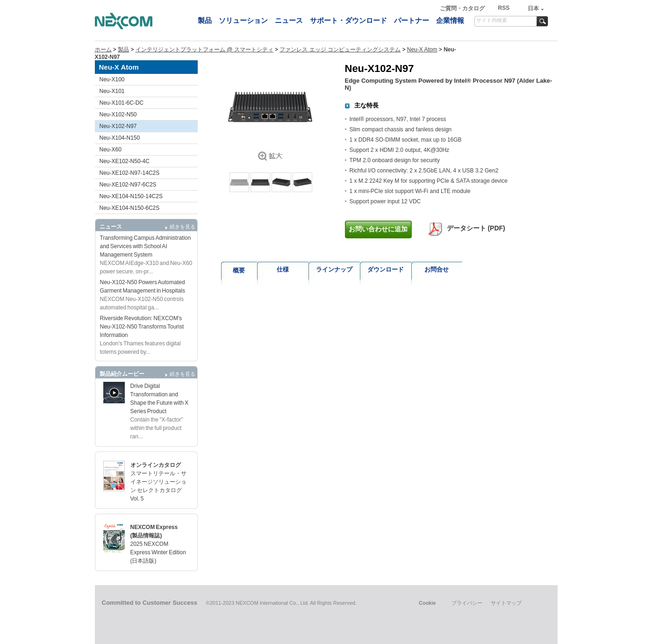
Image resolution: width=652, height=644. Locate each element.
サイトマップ (506, 603)
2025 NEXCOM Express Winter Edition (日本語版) (158, 552)
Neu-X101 (112, 91)
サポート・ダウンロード (348, 20)
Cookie (427, 603)
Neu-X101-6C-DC (122, 103)
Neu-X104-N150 (120, 138)
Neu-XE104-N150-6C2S (130, 208)
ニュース (289, 20)
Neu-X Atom (422, 50)
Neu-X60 (111, 150)
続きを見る (183, 227)
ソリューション (243, 20)
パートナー (412, 20)
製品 (205, 20)
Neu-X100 (112, 79)
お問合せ (437, 269)
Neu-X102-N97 (118, 126)
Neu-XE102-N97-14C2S (130, 173)
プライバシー (467, 603)
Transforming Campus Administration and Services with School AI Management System (146, 246)
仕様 (283, 269)
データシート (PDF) (476, 228)
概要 (239, 270)
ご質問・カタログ (463, 8)
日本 (533, 8)
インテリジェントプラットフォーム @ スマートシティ (204, 50)
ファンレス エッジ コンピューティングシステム (340, 50)
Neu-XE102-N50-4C (125, 161)
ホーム (103, 50)
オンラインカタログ (156, 465)
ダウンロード (386, 269)
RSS (504, 8)
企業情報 (450, 20)
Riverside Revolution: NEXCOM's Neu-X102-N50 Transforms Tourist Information (142, 327)
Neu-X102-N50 (118, 114)
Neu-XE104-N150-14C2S (131, 196)
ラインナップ (334, 269)
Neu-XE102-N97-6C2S (128, 185)
